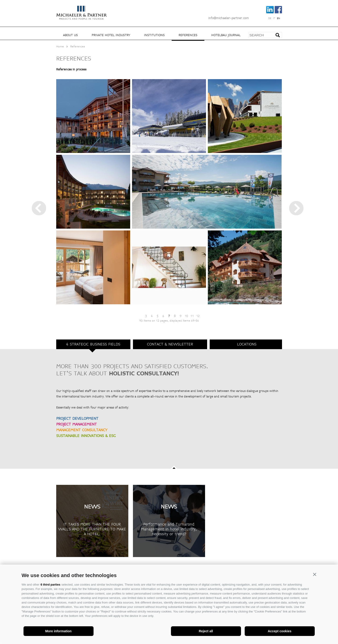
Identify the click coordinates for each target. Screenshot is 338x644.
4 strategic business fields (93, 344)
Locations (247, 344)
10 (186, 316)
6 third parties (50, 585)
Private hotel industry (111, 35)
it (274, 18)
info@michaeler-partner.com (229, 18)
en (279, 18)
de (270, 18)
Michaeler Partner (82, 10)
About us (71, 35)
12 (198, 316)
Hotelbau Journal (226, 35)
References (188, 35)
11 (192, 316)
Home (60, 47)
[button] (315, 574)
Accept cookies (280, 631)
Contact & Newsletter (170, 344)
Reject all (206, 631)
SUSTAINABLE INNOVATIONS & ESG (86, 436)
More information (58, 631)
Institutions (154, 35)
